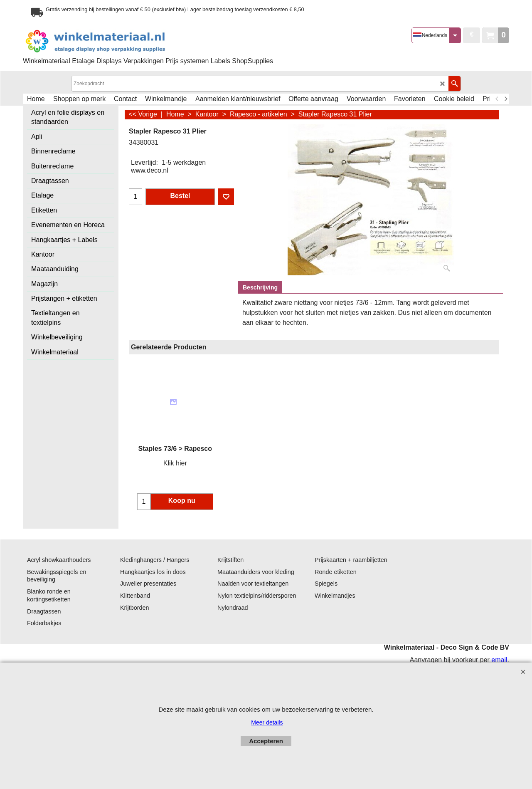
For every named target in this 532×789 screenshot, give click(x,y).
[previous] (497, 99)
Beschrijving (260, 287)
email (499, 660)
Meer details (267, 722)
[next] (505, 99)
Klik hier (175, 463)
